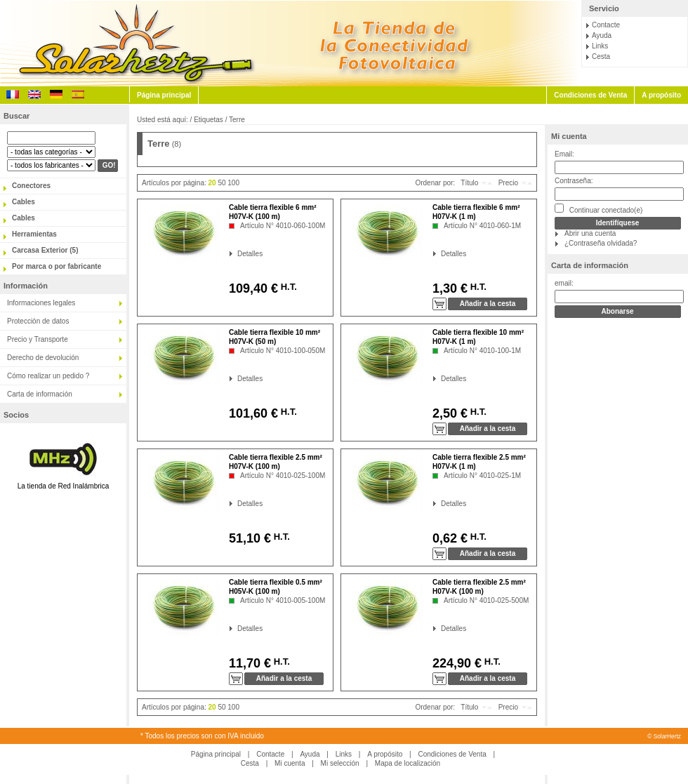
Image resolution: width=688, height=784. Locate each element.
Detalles (238, 254)
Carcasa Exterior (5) (45, 250)
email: (564, 283)
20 (212, 183)
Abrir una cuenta (590, 233)
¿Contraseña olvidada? (601, 243)
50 (221, 183)
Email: (564, 154)
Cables (24, 202)
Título (469, 183)
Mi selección (340, 763)
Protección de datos (38, 321)
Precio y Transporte (38, 339)
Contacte (606, 25)
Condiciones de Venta (590, 95)
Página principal (164, 95)
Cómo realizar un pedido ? (48, 376)
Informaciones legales (41, 303)
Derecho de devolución (43, 358)
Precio (508, 183)
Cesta (601, 57)
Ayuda (602, 35)
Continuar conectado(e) (598, 209)
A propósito (661, 95)
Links (600, 46)
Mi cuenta (569, 136)
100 (233, 183)
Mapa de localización (408, 763)
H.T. (287, 287)
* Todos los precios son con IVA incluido (202, 736)
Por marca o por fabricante (57, 266)
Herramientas (34, 234)
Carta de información (40, 394)
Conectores (31, 186)
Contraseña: (574, 181)
